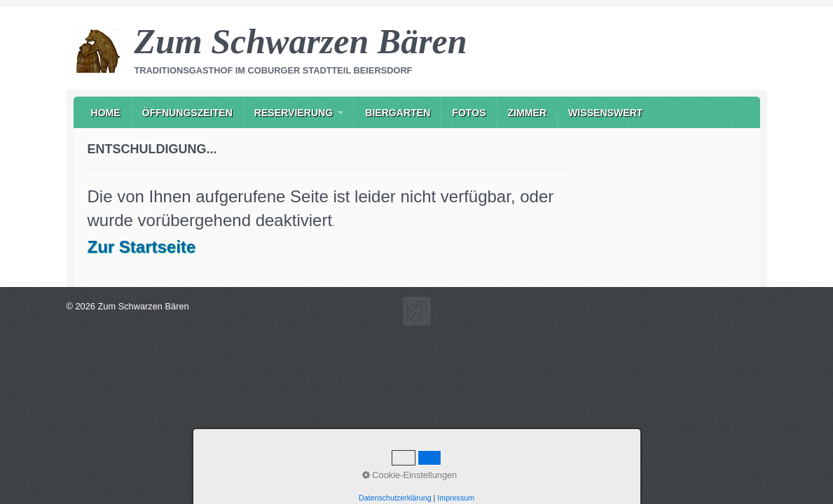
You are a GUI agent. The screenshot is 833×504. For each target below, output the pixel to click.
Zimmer (528, 113)
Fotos (469, 113)
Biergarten (398, 113)
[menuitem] (106, 112)
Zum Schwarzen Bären (301, 41)
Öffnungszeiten (187, 113)
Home (106, 113)
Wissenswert (605, 113)
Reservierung (294, 113)
